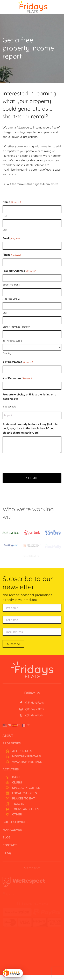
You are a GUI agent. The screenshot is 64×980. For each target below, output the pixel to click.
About (8, 736)
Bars (13, 777)
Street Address (11, 285)
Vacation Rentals (23, 762)
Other (14, 814)
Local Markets (21, 793)
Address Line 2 (11, 299)
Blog (7, 838)
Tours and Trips (22, 809)
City (5, 313)
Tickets (15, 804)
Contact (10, 845)
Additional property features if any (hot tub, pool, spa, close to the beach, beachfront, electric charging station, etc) (30, 429)
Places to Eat (20, 799)
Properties (12, 743)
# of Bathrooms (18, 362)
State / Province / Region (16, 327)
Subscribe (13, 645)
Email (11, 239)
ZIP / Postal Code (12, 341)
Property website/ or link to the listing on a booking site (29, 397)
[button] (60, 7)
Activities (11, 769)
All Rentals (19, 751)
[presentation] (29, 462)
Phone (12, 255)
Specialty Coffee (22, 788)
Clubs (14, 783)
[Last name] (32, 621)
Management (13, 830)
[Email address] (32, 633)
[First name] (32, 609)
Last (5, 230)
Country (7, 353)
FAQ (8, 853)
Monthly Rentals (23, 757)
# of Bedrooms (17, 378)
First (5, 216)
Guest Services (15, 822)
